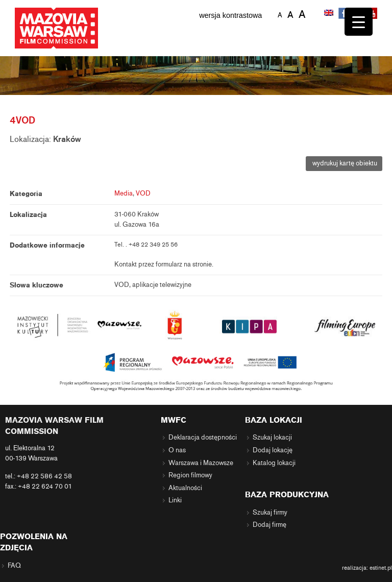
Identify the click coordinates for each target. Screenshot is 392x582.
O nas (177, 450)
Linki (175, 500)
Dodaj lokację (273, 450)
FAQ (14, 566)
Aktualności (185, 488)
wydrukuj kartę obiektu (344, 163)
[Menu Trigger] (359, 22)
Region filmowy (190, 475)
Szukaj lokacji (272, 438)
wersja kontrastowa (230, 15)
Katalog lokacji (274, 463)
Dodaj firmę (269, 525)
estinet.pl (381, 568)
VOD (143, 193)
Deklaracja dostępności (203, 438)
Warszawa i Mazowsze (201, 463)
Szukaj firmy (270, 513)
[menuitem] (330, 14)
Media (124, 193)
